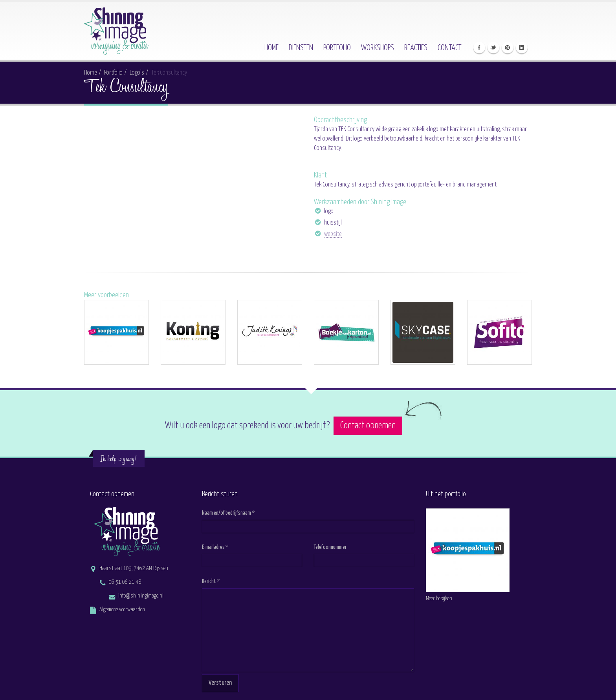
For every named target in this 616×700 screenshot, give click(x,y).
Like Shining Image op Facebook (479, 48)
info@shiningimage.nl (141, 596)
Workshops (378, 48)
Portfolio (337, 48)
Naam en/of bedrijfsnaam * (228, 513)
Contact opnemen (368, 426)
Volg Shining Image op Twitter (493, 48)
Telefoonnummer (330, 547)
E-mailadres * (215, 547)
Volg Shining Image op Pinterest (508, 48)
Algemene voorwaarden (122, 610)
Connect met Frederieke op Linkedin (522, 48)
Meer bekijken (439, 599)
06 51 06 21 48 (125, 582)
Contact (449, 48)
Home (271, 48)
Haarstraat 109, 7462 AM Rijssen (134, 568)
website (333, 234)
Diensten (301, 48)
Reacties (416, 48)
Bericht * (211, 581)
